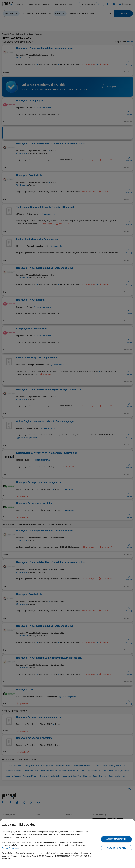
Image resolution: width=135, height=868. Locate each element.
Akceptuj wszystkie (116, 839)
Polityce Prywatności (10, 848)
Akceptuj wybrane (116, 848)
